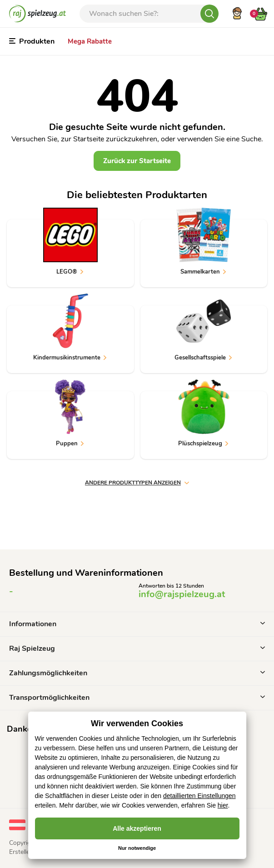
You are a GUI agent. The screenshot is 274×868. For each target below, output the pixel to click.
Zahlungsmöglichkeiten (137, 673)
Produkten (32, 41)
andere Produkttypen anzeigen (137, 483)
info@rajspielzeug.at (182, 594)
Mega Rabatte (90, 41)
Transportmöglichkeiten (137, 698)
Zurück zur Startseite (137, 161)
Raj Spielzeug (137, 649)
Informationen (137, 624)
